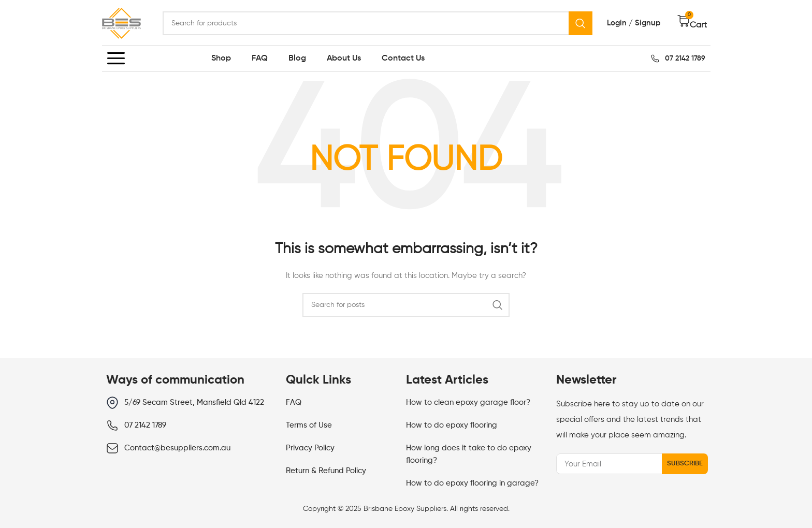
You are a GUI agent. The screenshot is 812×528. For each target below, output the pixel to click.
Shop (221, 58)
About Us (344, 58)
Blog (297, 58)
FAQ (260, 58)
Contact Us (403, 58)
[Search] (378, 23)
